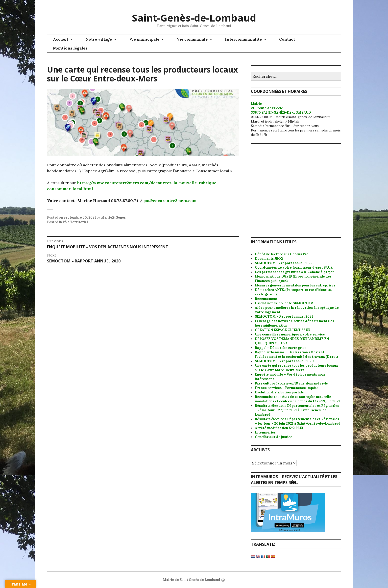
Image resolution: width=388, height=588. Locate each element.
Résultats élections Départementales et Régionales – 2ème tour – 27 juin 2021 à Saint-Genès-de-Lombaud (297, 410)
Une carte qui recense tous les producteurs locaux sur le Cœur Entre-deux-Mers (296, 368)
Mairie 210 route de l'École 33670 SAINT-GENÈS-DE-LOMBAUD (281, 108)
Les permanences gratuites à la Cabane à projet (294, 272)
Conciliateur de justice (274, 437)
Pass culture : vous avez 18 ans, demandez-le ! (292, 383)
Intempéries (265, 432)
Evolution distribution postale (279, 392)
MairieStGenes (113, 217)
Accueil (61, 39)
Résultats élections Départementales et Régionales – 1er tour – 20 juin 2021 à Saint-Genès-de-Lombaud (298, 421)
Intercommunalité (243, 39)
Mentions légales (70, 48)
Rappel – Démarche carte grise (281, 348)
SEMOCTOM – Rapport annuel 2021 (284, 317)
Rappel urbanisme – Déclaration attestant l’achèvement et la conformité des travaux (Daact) (296, 354)
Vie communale (192, 39)
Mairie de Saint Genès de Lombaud (192, 580)
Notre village (99, 39)
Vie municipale (144, 39)
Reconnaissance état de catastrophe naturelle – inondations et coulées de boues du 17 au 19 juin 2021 (297, 399)
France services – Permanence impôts (287, 388)
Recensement (266, 299)
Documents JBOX (269, 259)
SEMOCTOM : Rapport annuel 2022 (284, 263)
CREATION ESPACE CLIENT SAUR (283, 330)
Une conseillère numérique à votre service (290, 334)
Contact (287, 39)
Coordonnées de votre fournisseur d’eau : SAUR (294, 268)
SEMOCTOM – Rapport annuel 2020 (284, 361)
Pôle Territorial (75, 222)
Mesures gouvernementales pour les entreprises (295, 285)
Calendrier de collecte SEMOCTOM (284, 303)
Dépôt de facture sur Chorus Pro (282, 254)
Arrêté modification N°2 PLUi (279, 428)
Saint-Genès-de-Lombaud (194, 18)
